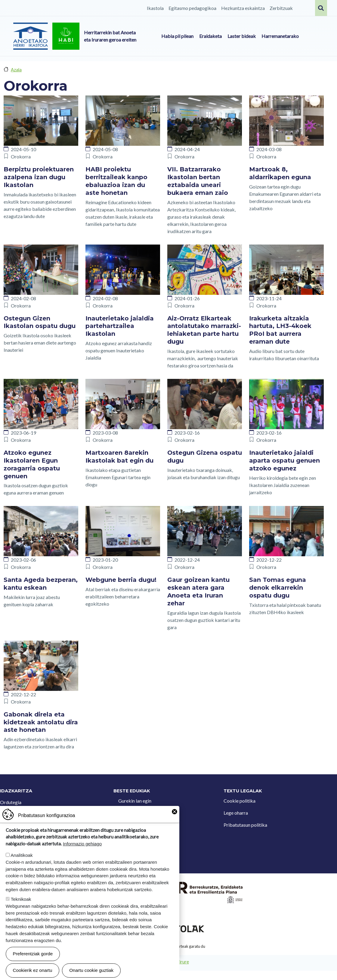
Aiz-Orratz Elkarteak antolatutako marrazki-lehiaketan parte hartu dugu (204, 330)
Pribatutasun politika (245, 825)
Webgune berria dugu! (121, 580)
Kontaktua (129, 813)
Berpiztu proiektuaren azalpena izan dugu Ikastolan (39, 177)
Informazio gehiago (82, 855)
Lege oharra (236, 813)
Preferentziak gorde (33, 965)
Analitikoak (22, 866)
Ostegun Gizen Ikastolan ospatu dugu (40, 322)
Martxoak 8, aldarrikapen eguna (280, 173)
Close (175, 823)
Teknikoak (21, 910)
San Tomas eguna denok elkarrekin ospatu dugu (278, 588)
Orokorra (21, 156)
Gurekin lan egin (135, 801)
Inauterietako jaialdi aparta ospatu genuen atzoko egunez (284, 460)
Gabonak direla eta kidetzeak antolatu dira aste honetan (41, 722)
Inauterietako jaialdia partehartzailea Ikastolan (120, 326)
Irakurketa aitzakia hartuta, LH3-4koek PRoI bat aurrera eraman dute (280, 330)
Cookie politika (240, 801)
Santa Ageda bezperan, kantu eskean (41, 584)
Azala (16, 70)
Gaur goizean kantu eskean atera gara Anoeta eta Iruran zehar (198, 591)
